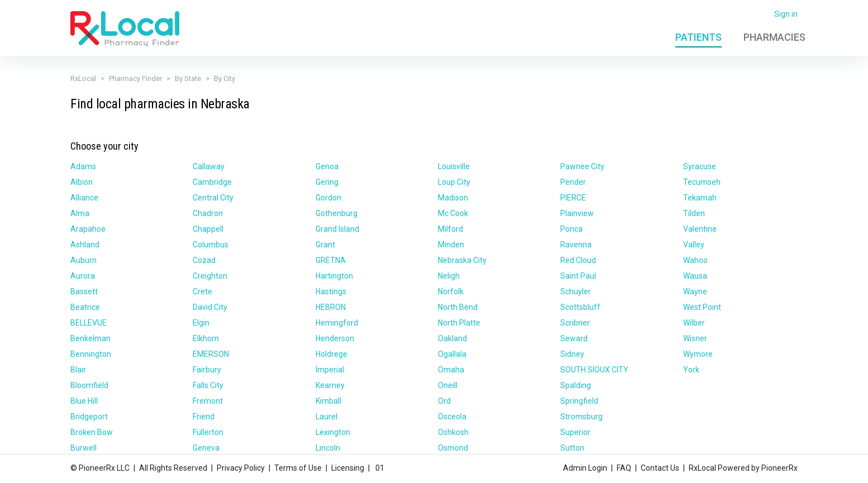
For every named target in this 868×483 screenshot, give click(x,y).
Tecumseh (702, 182)
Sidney (572, 354)
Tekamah (700, 198)
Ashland (85, 245)
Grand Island (337, 229)
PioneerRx (779, 468)
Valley (694, 245)
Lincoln (328, 448)
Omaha (451, 370)
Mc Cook (453, 213)
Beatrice (85, 307)
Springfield (579, 401)
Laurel (326, 417)
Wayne (695, 291)
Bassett (84, 291)
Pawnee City (582, 166)
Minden (451, 245)
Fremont (208, 401)
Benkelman (90, 338)
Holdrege (332, 354)
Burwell (84, 448)
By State (188, 78)
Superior (575, 432)
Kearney (330, 385)
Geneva (206, 448)
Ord (444, 401)
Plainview (577, 213)
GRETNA (331, 260)
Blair (78, 370)
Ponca (571, 229)
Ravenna (576, 245)
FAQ (624, 468)
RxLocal (83, 78)
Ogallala (452, 354)
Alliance (84, 198)
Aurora (83, 276)
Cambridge (212, 182)
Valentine (700, 229)
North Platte (459, 323)
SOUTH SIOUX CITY (594, 370)
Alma (80, 213)
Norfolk (451, 291)
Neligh (449, 276)
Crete (202, 291)
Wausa (695, 276)
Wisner (695, 338)
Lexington (333, 432)
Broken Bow (92, 432)
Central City (213, 198)
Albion (82, 182)
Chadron (208, 213)
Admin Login (585, 468)
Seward (574, 338)
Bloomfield (89, 385)
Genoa (327, 166)
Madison (453, 198)
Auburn (84, 260)
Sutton (572, 448)
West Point (702, 307)
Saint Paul (578, 276)
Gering (327, 182)
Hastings (331, 291)
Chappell (208, 229)
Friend (204, 417)
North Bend (458, 307)
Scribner (575, 323)
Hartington (334, 276)
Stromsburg (581, 417)
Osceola (452, 417)
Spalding (576, 385)
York (691, 370)
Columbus (211, 245)
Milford (450, 229)
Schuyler (576, 291)
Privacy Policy (241, 468)
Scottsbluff (580, 307)
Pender (573, 182)
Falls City (208, 385)
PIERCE (573, 198)
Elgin (201, 323)
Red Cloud (578, 260)
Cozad (204, 260)
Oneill (448, 385)
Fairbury (207, 370)
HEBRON (331, 307)
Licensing (348, 468)
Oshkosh (453, 432)
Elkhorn (206, 338)
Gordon (328, 198)
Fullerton (208, 432)
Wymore (698, 354)
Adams (83, 166)
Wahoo (695, 260)
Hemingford (337, 323)
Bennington (91, 354)
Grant (325, 245)
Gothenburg (337, 213)
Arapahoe (88, 229)
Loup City (454, 182)
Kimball (328, 401)
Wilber (694, 323)
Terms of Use (298, 468)
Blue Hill (84, 401)
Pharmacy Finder (135, 78)
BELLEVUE (89, 323)
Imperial (330, 370)
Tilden (694, 213)
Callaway (209, 166)
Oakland (452, 338)
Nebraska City (462, 260)
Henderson (335, 338)
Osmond (453, 448)
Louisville (454, 166)
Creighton (210, 276)
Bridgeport (89, 417)
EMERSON (211, 354)
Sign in (786, 14)
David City (210, 307)
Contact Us (660, 468)
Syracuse (700, 166)
